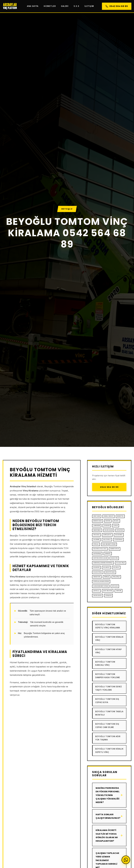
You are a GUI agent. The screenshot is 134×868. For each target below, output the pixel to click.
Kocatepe (96, 567)
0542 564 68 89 (117, 6)
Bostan (108, 521)
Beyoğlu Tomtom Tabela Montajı (109, 713)
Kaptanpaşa (97, 554)
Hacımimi (96, 539)
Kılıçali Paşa (121, 563)
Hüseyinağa (118, 539)
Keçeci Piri (114, 558)
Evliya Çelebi (109, 530)
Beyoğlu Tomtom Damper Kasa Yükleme (108, 676)
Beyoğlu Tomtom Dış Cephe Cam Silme (107, 725)
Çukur (116, 525)
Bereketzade (98, 521)
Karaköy (108, 554)
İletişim (89, 6)
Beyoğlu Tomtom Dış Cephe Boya (107, 701)
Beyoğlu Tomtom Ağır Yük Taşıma (108, 738)
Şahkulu (96, 591)
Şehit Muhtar (108, 591)
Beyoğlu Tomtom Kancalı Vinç (105, 663)
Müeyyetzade (110, 572)
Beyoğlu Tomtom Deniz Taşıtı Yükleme (109, 688)
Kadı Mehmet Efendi (109, 544)
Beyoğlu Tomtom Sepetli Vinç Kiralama (108, 626)
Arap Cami (97, 516)
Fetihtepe (120, 530)
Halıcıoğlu (107, 539)
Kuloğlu (116, 567)
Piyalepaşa (116, 577)
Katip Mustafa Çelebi (100, 558)
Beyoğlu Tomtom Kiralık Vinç (109, 638)
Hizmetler (50, 6)
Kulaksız (106, 567)
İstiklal (96, 544)
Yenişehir (108, 595)
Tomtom (118, 591)
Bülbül (116, 521)
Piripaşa (107, 577)
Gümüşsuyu (107, 535)
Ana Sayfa (33, 6)
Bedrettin (120, 516)
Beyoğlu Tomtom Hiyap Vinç (108, 651)
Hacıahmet (119, 535)
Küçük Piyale (98, 572)
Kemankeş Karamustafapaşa (103, 563)
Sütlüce (115, 586)
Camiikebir (97, 525)
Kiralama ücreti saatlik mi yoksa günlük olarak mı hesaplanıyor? (109, 836)
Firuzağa (96, 535)
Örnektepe (97, 577)
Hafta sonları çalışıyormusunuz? (109, 816)
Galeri (65, 6)
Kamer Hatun (115, 549)
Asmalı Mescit (109, 516)
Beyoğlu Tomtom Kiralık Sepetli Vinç (109, 750)
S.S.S (76, 6)
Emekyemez (97, 530)
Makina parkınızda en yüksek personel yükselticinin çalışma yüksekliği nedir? (109, 795)
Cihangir (107, 525)
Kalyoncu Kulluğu (100, 549)
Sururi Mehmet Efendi (101, 586)
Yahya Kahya (97, 595)
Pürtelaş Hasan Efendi (101, 581)
